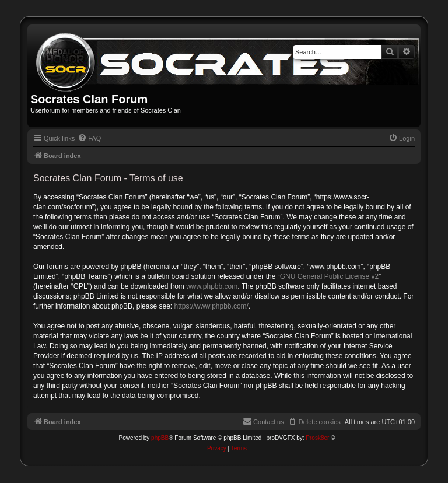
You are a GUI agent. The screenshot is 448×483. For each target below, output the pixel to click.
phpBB (160, 438)
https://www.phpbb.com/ (211, 306)
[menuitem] (89, 138)
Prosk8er (317, 438)
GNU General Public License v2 (329, 276)
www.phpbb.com (212, 286)
